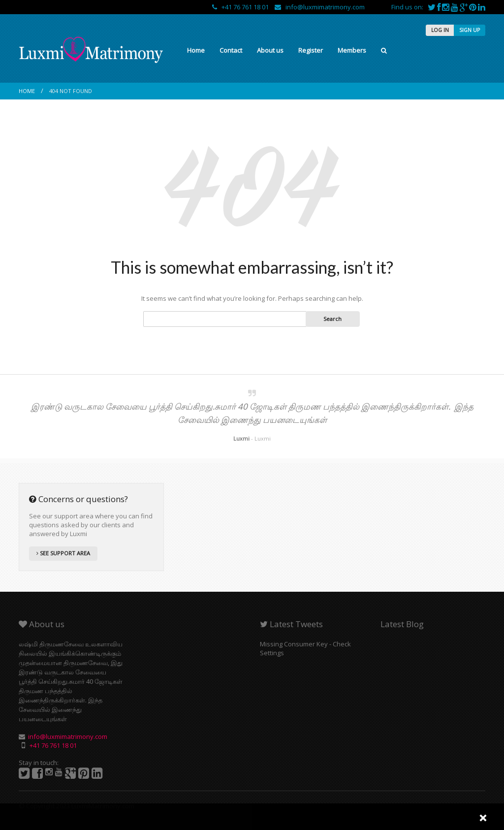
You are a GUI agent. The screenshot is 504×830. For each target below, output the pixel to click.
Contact (231, 50)
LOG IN (440, 30)
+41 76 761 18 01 (241, 7)
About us (270, 50)
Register (311, 50)
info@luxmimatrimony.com (320, 7)
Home (196, 50)
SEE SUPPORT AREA (63, 553)
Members (352, 50)
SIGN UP (470, 30)
